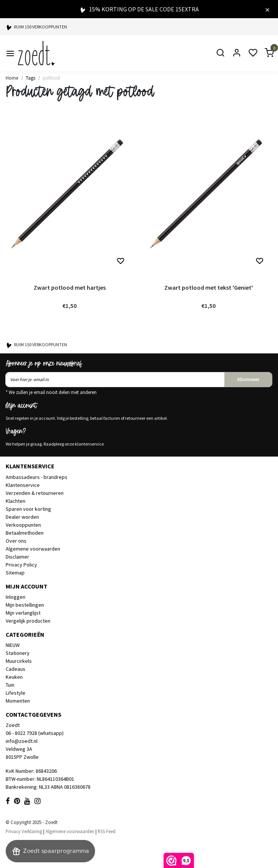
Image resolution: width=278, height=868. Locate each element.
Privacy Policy (21, 565)
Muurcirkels (19, 661)
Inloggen (16, 597)
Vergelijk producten (28, 621)
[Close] (267, 9)
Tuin (10, 685)
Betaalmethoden (25, 533)
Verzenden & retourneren (35, 493)
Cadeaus (16, 669)
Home (12, 78)
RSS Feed (107, 831)
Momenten (18, 701)
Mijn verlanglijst (23, 613)
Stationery (18, 653)
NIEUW (13, 645)
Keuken (14, 677)
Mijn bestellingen (25, 605)
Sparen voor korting (28, 509)
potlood (51, 78)
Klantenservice (23, 485)
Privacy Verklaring (24, 831)
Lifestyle (16, 693)
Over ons (16, 541)
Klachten (16, 501)
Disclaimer (17, 557)
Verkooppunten (23, 525)
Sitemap (15, 573)
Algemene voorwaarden (33, 549)
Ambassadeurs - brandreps (37, 477)
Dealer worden (22, 517)
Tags (30, 78)
